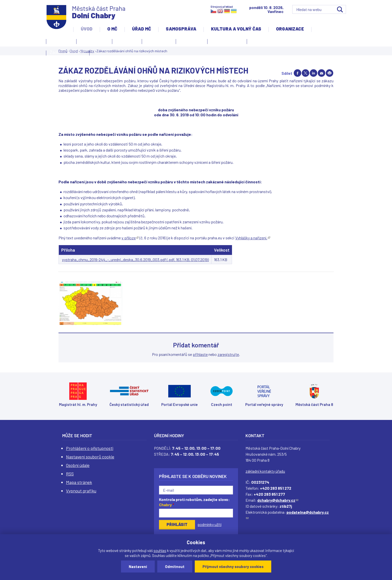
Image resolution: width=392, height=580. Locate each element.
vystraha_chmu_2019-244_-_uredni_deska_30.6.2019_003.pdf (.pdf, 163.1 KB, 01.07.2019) (135, 259)
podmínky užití (209, 524)
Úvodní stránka (94, 41)
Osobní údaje (78, 465)
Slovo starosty (159, 41)
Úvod (87, 29)
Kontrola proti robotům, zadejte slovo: (194, 502)
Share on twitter (305, 73)
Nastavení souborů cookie (90, 457)
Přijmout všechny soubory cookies (233, 566)
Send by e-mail (321, 73)
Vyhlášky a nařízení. (253, 238)
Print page (329, 73)
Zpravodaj (190, 42)
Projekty (260, 42)
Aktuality (126, 42)
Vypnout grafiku (81, 491)
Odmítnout (175, 566)
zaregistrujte (228, 354)
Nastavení (138, 566)
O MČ (112, 29)
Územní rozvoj (226, 42)
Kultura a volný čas (236, 29)
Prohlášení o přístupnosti (90, 448)
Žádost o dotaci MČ (68, 52)
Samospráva (181, 29)
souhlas (160, 550)
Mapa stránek (79, 482)
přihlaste (200, 354)
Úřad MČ (141, 29)
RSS (70, 474)
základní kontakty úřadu (265, 471)
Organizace (290, 29)
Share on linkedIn (313, 73)
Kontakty (60, 42)
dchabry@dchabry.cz (278, 500)
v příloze (130, 238)
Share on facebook (297, 73)
